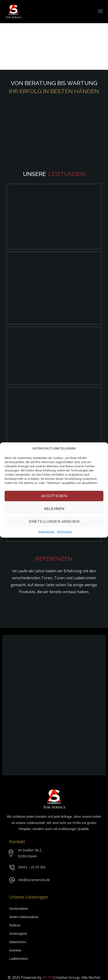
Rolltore (15, 918)
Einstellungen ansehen (54, 522)
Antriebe (15, 943)
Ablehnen (54, 509)
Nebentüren (18, 935)
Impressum (64, 531)
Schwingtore (18, 927)
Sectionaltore (19, 902)
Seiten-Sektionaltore (24, 910)
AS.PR (48, 970)
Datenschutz (47, 531)
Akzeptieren (54, 496)
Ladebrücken (19, 952)
